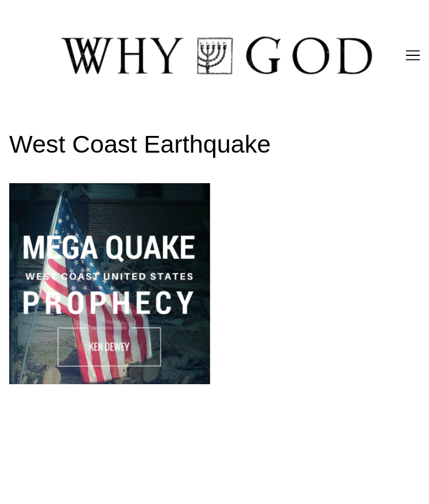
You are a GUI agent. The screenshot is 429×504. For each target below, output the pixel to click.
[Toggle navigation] (413, 55)
